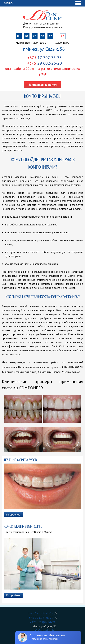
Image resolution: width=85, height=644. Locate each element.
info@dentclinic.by (45, 630)
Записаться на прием (43, 85)
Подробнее (13, 515)
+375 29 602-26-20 (41, 618)
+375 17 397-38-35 (41, 613)
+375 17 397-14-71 (43, 622)
